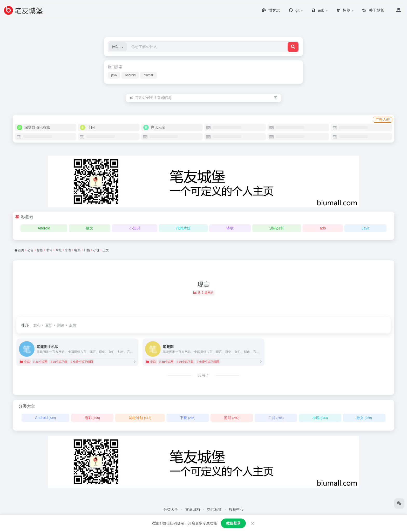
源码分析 (277, 228)
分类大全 (171, 509)
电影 (92, 418)
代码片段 (183, 228)
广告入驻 (383, 120)
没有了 (203, 375)
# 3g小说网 (40, 362)
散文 (90, 228)
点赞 (73, 325)
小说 (25, 362)
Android (130, 75)
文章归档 (193, 509)
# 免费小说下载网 (82, 362)
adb (323, 228)
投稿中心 (236, 509)
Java (365, 228)
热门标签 (214, 509)
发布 (37, 325)
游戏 (232, 418)
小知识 (135, 228)
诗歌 (230, 228)
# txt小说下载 (59, 362)
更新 (49, 325)
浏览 (61, 325)
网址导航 (140, 418)
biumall (148, 75)
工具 (276, 418)
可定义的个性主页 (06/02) (153, 98)
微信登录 (233, 523)
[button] (118, 47)
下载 (188, 418)
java (114, 75)
